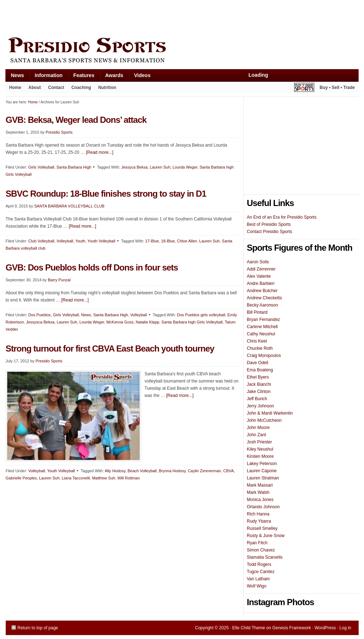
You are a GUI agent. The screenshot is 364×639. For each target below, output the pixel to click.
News (15, 77)
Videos (142, 75)
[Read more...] (100, 152)
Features (81, 77)
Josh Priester (260, 442)
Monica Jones (260, 500)
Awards (111, 77)
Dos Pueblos (39, 315)
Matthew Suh (104, 478)
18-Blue (168, 241)
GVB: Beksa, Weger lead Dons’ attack (76, 120)
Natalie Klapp (147, 322)
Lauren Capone (262, 471)
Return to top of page (38, 628)
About (33, 89)
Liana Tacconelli (76, 478)
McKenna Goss (120, 322)
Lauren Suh (160, 167)
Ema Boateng (260, 370)
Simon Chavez (261, 550)
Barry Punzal (59, 280)
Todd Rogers (259, 564)
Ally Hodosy (115, 471)
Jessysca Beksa (40, 322)
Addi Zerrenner (261, 269)
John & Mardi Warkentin (270, 413)
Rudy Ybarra (259, 521)
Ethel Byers (258, 377)
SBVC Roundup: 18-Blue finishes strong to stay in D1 (106, 194)
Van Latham (259, 579)
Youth (80, 241)
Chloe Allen (187, 241)
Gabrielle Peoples (21, 478)
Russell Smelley (262, 528)
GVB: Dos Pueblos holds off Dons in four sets (92, 267)
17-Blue (152, 241)
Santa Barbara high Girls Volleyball (192, 322)
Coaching (81, 88)
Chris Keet (257, 341)
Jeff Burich (257, 399)
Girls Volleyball (41, 167)
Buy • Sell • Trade (337, 88)
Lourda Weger (185, 167)
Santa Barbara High (74, 167)
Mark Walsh (258, 492)
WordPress (325, 628)
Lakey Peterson (262, 464)
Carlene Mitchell (262, 327)
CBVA (228, 471)
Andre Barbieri (261, 283)
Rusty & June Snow (266, 536)
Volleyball (65, 241)
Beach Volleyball (142, 471)
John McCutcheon (264, 420)
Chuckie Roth (260, 348)
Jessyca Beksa (134, 167)
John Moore (258, 428)
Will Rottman (129, 478)
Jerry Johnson (260, 406)
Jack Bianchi (259, 384)
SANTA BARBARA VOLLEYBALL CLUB (69, 206)
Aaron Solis (258, 262)
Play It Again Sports (304, 88)
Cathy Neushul (261, 334)
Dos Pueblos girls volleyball (201, 315)
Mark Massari (260, 485)
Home (15, 88)
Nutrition (107, 88)
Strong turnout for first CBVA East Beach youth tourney (110, 348)
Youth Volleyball (101, 241)
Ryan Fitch (257, 543)
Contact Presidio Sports (270, 232)
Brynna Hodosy (172, 471)
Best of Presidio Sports (269, 224)
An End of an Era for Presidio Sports (282, 217)
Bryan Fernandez (264, 319)
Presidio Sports (182, 51)
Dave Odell (258, 363)
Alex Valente (259, 276)
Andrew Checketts (264, 298)
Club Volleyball (41, 241)
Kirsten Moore (260, 456)
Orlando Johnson (263, 507)
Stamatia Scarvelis (265, 557)
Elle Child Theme (249, 628)
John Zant (257, 435)
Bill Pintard (257, 312)
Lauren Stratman (263, 478)
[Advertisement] (137, 17)
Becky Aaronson (263, 305)
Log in (345, 628)
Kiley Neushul (260, 449)
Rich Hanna (258, 514)
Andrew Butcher (262, 291)
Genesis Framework (291, 628)
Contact (56, 88)
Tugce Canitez (261, 572)
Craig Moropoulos (264, 356)
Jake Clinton (259, 392)
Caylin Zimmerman (205, 471)
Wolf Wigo (257, 586)
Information (46, 77)
